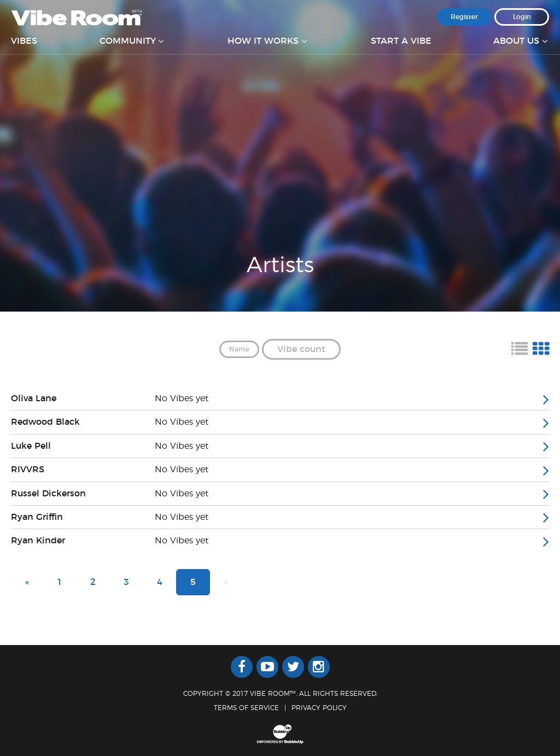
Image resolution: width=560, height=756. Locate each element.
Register (464, 17)
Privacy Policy (319, 708)
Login (522, 17)
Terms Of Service (246, 708)
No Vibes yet (182, 398)
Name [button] (239, 349)
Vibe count (301, 349)
